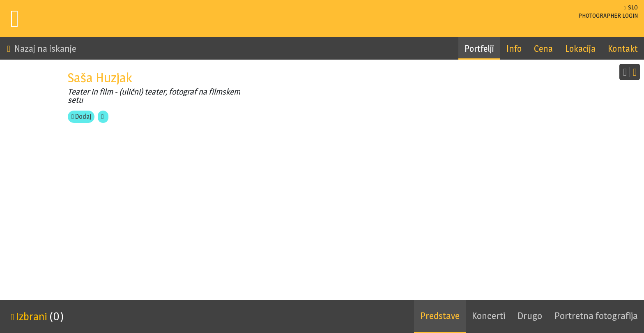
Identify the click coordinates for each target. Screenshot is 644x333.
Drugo (530, 316)
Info (514, 49)
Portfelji (479, 49)
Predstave (440, 316)
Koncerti (489, 316)
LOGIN (608, 15)
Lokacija (580, 49)
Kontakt (623, 49)
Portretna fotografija (596, 316)
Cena (543, 49)
